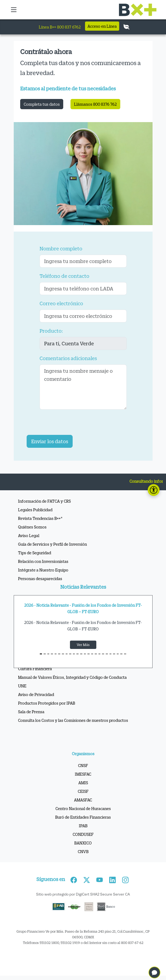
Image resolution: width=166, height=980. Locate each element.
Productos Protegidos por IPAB (47, 703)
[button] (14, 10)
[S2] (48, 654)
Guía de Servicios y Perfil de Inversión (52, 544)
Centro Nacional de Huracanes (83, 808)
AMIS (83, 783)
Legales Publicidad (35, 510)
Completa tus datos (42, 104)
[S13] (89, 654)
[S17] (103, 654)
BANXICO (83, 843)
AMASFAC (83, 800)
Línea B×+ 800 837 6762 (60, 27)
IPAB (83, 826)
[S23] (125, 654)
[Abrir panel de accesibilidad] (154, 490)
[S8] (70, 654)
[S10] (77, 654)
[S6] (63, 654)
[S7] (67, 654)
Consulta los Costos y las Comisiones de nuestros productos (73, 720)
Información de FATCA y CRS (44, 501)
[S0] (41, 654)
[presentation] (68, 424)
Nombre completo (61, 248)
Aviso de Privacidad (36, 694)
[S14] (92, 654)
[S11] (81, 654)
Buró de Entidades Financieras (83, 817)
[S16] (100, 654)
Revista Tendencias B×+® (40, 518)
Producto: (51, 331)
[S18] (107, 654)
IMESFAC (83, 774)
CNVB (83, 851)
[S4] (56, 654)
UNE (22, 686)
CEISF (83, 791)
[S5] (59, 654)
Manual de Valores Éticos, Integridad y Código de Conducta (72, 677)
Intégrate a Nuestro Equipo (43, 570)
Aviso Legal (29, 535)
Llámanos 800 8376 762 (95, 104)
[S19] (111, 654)
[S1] (45, 654)
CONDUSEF (83, 834)
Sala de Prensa (31, 712)
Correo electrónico (61, 303)
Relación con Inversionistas (43, 561)
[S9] (74, 654)
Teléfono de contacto (64, 276)
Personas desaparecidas (40, 578)
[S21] (118, 654)
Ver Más (83, 645)
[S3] (52, 654)
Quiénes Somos (32, 527)
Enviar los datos (50, 441)
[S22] (121, 654)
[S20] (114, 654)
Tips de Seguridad (35, 553)
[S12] (85, 654)
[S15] (96, 654)
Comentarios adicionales (68, 358)
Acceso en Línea (102, 26)
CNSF (83, 765)
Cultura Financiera (35, 669)
